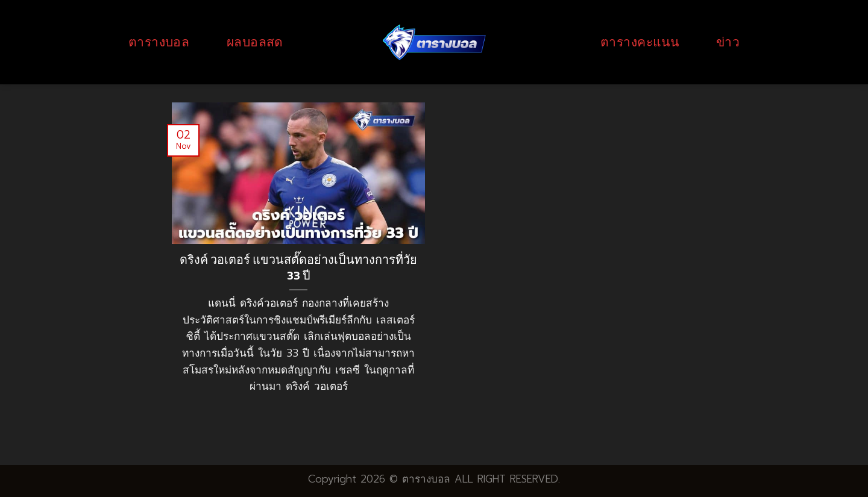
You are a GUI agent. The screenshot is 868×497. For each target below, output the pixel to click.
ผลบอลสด (255, 42)
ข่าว (728, 42)
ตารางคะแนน (640, 42)
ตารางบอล (159, 42)
